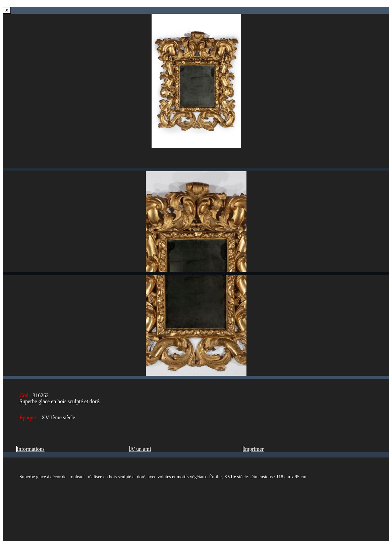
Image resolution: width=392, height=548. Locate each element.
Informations (30, 449)
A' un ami (140, 449)
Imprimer (253, 449)
